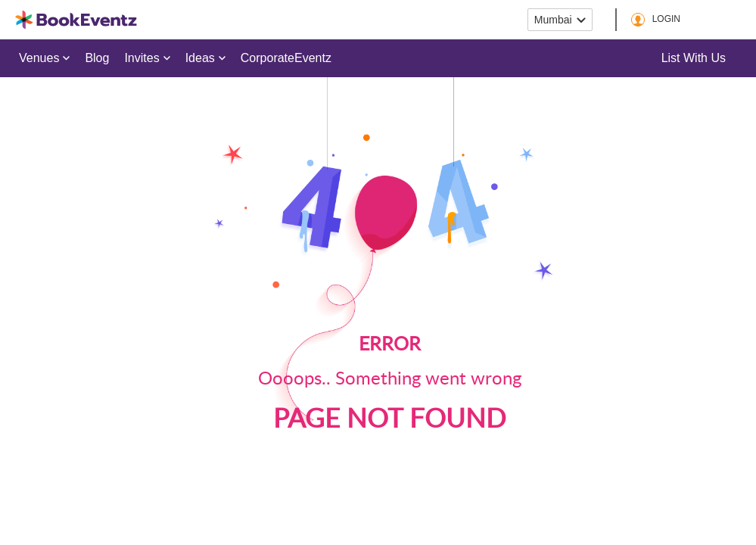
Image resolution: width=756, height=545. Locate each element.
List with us (694, 58)
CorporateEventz (286, 58)
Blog (97, 58)
